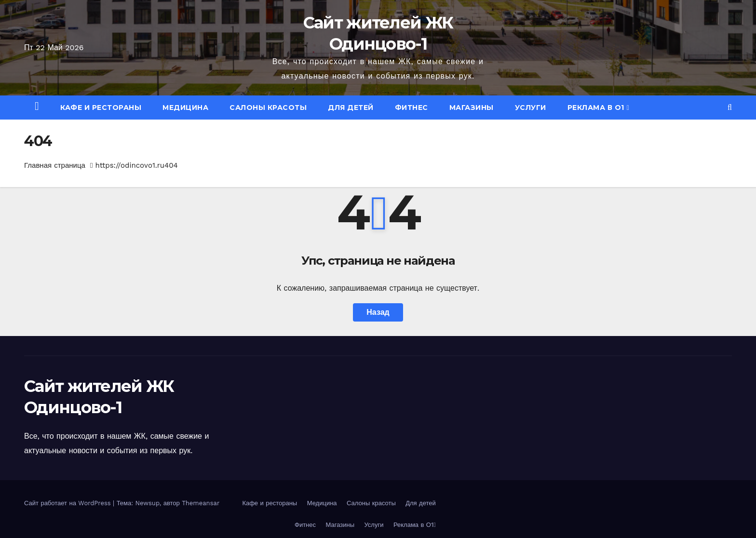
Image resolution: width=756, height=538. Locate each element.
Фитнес (412, 108)
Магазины (472, 108)
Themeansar (201, 503)
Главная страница (55, 165)
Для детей (351, 108)
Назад (378, 312)
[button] (730, 107)
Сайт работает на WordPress (68, 503)
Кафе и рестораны (101, 108)
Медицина (185, 108)
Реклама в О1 (599, 108)
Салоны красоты (268, 108)
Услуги (531, 108)
